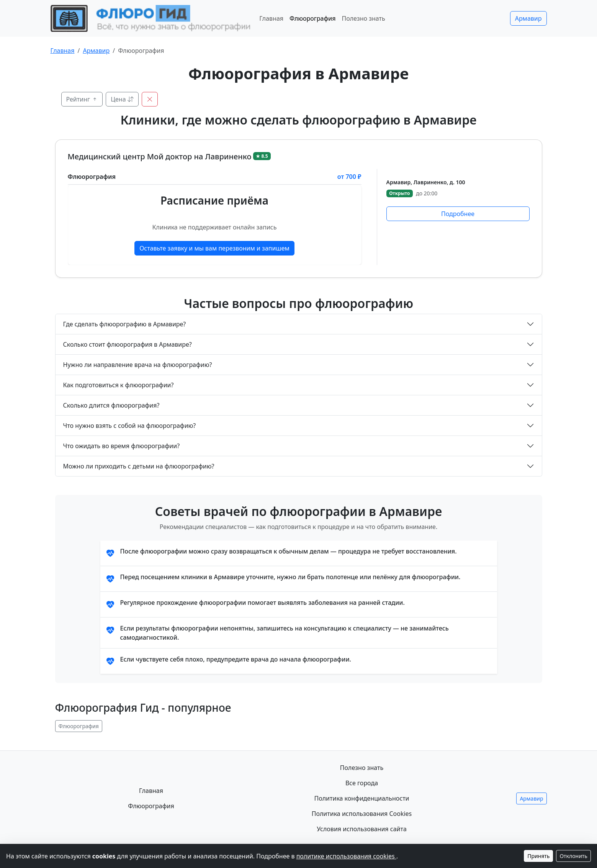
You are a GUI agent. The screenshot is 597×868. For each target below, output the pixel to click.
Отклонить (573, 856)
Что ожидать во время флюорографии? (122, 446)
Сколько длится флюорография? (111, 405)
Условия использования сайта (362, 829)
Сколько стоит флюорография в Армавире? (128, 344)
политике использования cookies (346, 856)
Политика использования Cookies (362, 814)
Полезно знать (363, 18)
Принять (538, 856)
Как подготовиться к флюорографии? (119, 385)
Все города (362, 783)
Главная (271, 18)
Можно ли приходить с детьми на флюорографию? (139, 466)
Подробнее (458, 214)
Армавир (528, 18)
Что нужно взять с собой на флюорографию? (130, 426)
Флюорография (312, 18)
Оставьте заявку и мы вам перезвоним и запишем (214, 248)
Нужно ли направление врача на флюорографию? (138, 365)
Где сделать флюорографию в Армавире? (125, 324)
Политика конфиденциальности (361, 798)
